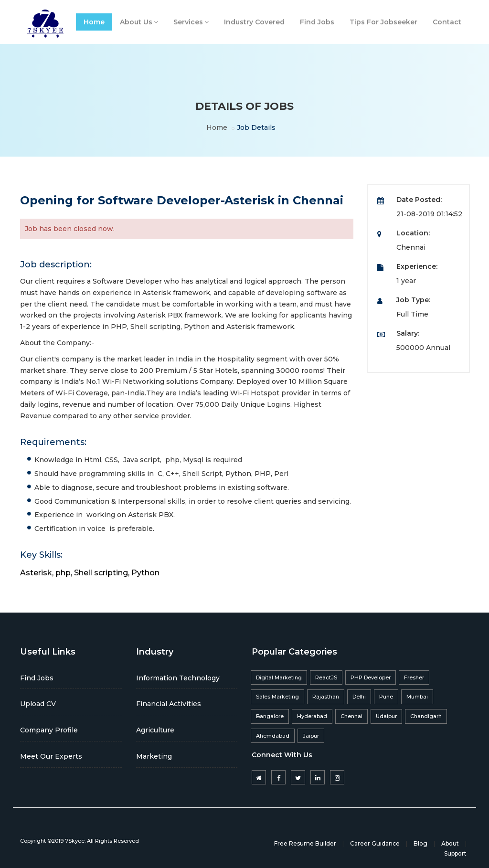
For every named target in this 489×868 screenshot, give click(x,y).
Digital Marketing (279, 677)
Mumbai (417, 697)
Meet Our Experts (51, 756)
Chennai (351, 716)
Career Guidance (375, 843)
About (450, 843)
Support (455, 853)
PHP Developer (371, 677)
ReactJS (326, 677)
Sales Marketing (277, 697)
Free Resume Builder (305, 843)
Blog (420, 843)
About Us (139, 22)
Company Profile (49, 730)
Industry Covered (254, 22)
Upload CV (38, 704)
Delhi (359, 697)
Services (191, 22)
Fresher (414, 677)
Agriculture (155, 730)
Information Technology (178, 678)
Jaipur (311, 736)
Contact (447, 22)
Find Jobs (317, 22)
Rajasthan (326, 697)
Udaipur (386, 716)
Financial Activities (169, 704)
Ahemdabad (273, 736)
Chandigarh (426, 716)
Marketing (154, 756)
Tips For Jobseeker (383, 22)
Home (94, 22)
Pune (386, 697)
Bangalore (270, 716)
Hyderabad (312, 716)
